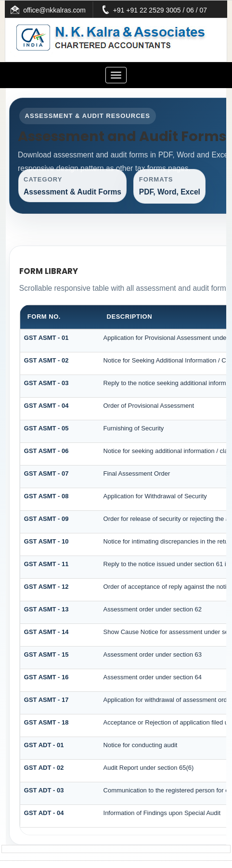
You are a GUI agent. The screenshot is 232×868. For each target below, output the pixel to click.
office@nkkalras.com (68, 10)
